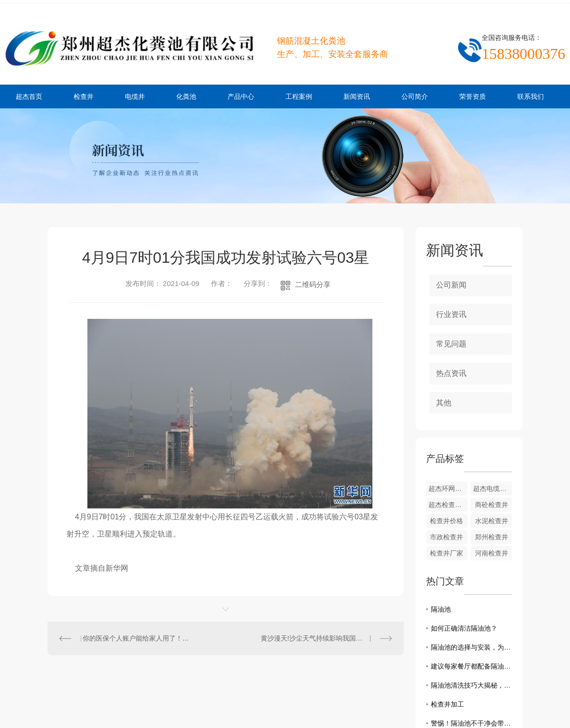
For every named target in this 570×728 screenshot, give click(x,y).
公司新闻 (451, 285)
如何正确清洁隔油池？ (464, 628)
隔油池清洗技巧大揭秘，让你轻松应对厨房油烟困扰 (471, 685)
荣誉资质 (473, 96)
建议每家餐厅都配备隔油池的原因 (471, 666)
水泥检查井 (492, 521)
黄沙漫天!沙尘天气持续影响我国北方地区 (322, 638)
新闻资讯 (357, 96)
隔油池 (441, 609)
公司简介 (415, 96)
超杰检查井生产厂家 (448, 505)
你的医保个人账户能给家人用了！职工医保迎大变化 (137, 638)
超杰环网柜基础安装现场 (448, 489)
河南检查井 (492, 553)
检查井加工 (447, 704)
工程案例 (299, 96)
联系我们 (531, 96)
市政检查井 (446, 537)
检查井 (84, 96)
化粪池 (186, 96)
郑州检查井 (492, 537)
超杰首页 (29, 96)
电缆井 (135, 96)
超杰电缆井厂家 (493, 489)
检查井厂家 (446, 553)
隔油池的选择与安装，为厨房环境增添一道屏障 (471, 647)
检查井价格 (446, 521)
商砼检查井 (492, 505)
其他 (444, 403)
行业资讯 (451, 314)
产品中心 (241, 96)
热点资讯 (451, 373)
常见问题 (451, 344)
